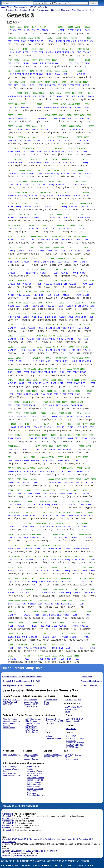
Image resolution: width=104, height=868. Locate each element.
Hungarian (38, 782)
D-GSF (10, 185)
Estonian (40, 778)
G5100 (35, 49)
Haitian (30, 782)
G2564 (19, 248)
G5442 (27, 656)
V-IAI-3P (60, 196)
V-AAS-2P (87, 52)
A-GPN (61, 30)
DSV (5, 755)
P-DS (85, 284)
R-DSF (83, 118)
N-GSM (40, 74)
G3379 (35, 590)
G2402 (17, 512)
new (39, 719)
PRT (19, 30)
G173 (85, 490)
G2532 (74, 38)
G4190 (66, 137)
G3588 (13, 27)
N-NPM (80, 129)
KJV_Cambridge (10, 767)
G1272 (43, 126)
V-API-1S (64, 273)
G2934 (65, 358)
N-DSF (25, 52)
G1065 (24, 38)
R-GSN (57, 295)
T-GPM (11, 196)
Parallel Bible (86, 677)
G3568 (28, 590)
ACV (30, 706)
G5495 (61, 590)
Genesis (43, 7)
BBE (67, 700)
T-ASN (81, 218)
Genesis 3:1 (8, 814)
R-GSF (58, 527)
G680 (80, 93)
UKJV (75, 709)
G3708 (86, 137)
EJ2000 (13, 776)
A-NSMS (44, 30)
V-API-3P (60, 185)
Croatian (39, 773)
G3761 (67, 93)
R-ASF (18, 317)
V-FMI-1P (81, 74)
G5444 (86, 192)
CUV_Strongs (75, 755)
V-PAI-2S (26, 262)
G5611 (45, 159)
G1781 (63, 292)
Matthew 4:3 (8, 856)
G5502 (43, 645)
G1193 (21, 567)
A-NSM (83, 273)
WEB (6, 702)
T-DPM (11, 163)
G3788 (79, 126)
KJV (5, 700)
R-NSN (48, 85)
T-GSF (17, 41)
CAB (61, 721)
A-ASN (51, 140)
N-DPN (79, 482)
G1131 (49, 192)
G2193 (84, 512)
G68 (87, 501)
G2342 (78, 27)
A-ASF (68, 648)
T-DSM (48, 63)
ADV (72, 52)
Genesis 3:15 (8, 823)
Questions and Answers (31, 861)
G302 (89, 115)
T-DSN (47, 372)
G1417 (18, 192)
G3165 (79, 49)
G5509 (11, 567)
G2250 (11, 126)
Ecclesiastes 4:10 (40, 851)
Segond (33, 757)
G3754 (42, 49)
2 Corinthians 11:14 (69, 839)
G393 (30, 501)
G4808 (11, 203)
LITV (36, 704)
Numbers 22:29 (24, 851)
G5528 (72, 501)
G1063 (48, 115)
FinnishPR (38, 780)
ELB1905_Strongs (74, 747)
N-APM (18, 505)
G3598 (48, 656)
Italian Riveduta (34, 787)
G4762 (10, 656)
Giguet (27, 755)
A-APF (45, 383)
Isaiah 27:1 (23, 839)
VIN (79, 700)
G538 (67, 336)
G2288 (10, 115)
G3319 (70, 82)
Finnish (30, 780)
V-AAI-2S (50, 306)
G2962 (50, 38)
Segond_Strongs (31, 759)
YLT (9, 700)
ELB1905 (79, 745)
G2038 (20, 623)
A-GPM (67, 549)
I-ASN (35, 52)
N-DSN (54, 372)
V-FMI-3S (49, 604)
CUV (67, 755)
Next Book (90, 10)
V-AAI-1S (84, 262)
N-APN (86, 196)
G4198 (10, 380)
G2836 (83, 369)
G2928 (17, 225)
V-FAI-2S (69, 416)
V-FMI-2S (12, 383)
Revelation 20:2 (9, 842)
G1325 (64, 170)
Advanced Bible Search (91, 681)
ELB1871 (70, 745)
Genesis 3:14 (8, 821)
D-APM (56, 571)
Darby (26, 702)
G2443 (10, 104)
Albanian (31, 767)
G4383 (10, 236)
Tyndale (14, 719)
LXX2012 (50, 723)
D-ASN (87, 328)
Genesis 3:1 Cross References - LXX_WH (21, 681)
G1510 (34, 27)
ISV (75, 700)
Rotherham (34, 702)
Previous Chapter (28, 10)
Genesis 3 (56, 10)
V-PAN (70, 582)
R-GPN (31, 41)
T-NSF (87, 63)
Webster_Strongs (33, 723)
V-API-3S (62, 626)
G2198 (84, 545)
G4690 (32, 402)
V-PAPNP (36, 140)
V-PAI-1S (11, 284)
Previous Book (13, 10)
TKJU (67, 712)
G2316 (66, 38)
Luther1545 (71, 736)
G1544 (83, 623)
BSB (5, 704)
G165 (70, 601)
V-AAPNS (12, 174)
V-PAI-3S (56, 85)
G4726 (18, 435)
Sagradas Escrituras (53, 755)
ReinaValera (49, 757)
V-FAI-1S (21, 394)
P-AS (79, 339)
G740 (69, 512)
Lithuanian (38, 789)
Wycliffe (7, 719)
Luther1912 (71, 741)
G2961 (66, 446)
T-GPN (71, 30)
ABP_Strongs (31, 719)
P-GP (63, 129)
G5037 (39, 225)
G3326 (18, 181)
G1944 (18, 358)
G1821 (10, 612)
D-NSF (48, 317)
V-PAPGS (36, 218)
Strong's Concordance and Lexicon (68, 861)
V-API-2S (66, 527)
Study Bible (6, 7)
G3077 (78, 424)
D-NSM (19, 416)
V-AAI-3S (39, 41)
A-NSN (31, 151)
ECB (26, 706)
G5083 (33, 413)
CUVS (67, 757)
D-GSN (39, 174)
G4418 (88, 413)
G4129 (46, 424)
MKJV (74, 707)
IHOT (47, 704)
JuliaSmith (33, 700)
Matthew (16, 721)
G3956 (61, 27)
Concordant (29, 704)
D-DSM (87, 251)
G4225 (18, 259)
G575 (10, 60)
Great (6, 723)
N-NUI (18, 196)
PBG (29, 791)
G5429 (43, 27)
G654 (10, 523)
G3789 (26, 27)
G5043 (63, 435)
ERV (14, 700)
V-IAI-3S (35, 30)
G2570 (51, 137)
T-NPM (72, 129)
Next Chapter (78, 10)
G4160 (38, 38)
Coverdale (8, 721)
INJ (9, 582)
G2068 (86, 49)
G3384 (58, 545)
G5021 (27, 645)
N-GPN (78, 30)
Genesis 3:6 (8, 816)
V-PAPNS (47, 427)
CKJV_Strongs (32, 732)
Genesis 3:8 (8, 819)
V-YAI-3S (40, 118)
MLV (35, 706)
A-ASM (63, 394)
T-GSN (34, 63)
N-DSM (55, 63)
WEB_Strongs (31, 728)
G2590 (39, 71)
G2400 (11, 578)
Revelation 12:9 (86, 839)
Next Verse (66, 10)
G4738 (54, 369)
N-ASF (61, 151)
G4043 (35, 214)
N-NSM (27, 30)
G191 (71, 203)
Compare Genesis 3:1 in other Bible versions (22, 677)
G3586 (26, 60)
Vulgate (49, 736)
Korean (30, 789)
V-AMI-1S (65, 295)
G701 (83, 148)
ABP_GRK (71, 719)
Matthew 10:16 (36, 839)
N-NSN (47, 151)
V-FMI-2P (43, 96)
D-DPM (38, 207)
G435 (87, 170)
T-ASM (56, 251)
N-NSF (11, 74)
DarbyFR (34, 755)
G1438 (38, 203)
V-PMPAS (12, 659)
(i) (18, 22)
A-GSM (11, 306)
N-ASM (18, 438)
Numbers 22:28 (9, 851)
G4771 (64, 126)
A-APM (21, 571)
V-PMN (21, 626)
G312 (70, 281)
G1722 (41, 60)
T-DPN (72, 482)
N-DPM (19, 163)
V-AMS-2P (82, 96)
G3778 (86, 292)
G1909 (10, 38)
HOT (68, 729)
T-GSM (58, 74)
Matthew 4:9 (32, 856)
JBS (57, 757)
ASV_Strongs (31, 726)
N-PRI (45, 229)
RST (37, 767)
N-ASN (88, 538)
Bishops (7, 726)
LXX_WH (80, 719)
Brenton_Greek (52, 721)
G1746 (43, 567)
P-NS (35, 361)
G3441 (10, 303)
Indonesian (32, 784)
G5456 (90, 203)
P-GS (75, 262)
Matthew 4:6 (20, 856)
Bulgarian (31, 773)
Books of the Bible (89, 686)
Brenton (58, 719)
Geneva (12, 723)
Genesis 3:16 (8, 825)
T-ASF (83, 207)
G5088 (53, 435)
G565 (39, 534)
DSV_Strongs (14, 755)
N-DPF (44, 438)
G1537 (52, 523)
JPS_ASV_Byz (10, 773)
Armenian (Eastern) (35, 771)
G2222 (77, 380)
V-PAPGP (85, 549)
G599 (23, 104)
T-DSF (18, 52)
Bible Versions (20, 7)
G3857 (55, 60)
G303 (28, 391)
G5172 (10, 623)
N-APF (61, 383)
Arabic (30, 769)
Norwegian (32, 793)
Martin (27, 757)
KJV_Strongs (31, 721)
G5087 (20, 391)
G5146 (17, 501)
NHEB (6, 776)
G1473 (41, 314)
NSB (71, 700)
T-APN (36, 648)
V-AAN (32, 163)
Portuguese (37, 791)
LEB (16, 702)
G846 (59, 93)
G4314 (77, 435)
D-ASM (27, 615)
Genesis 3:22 (8, 830)
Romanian (31, 795)
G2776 (44, 413)
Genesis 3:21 (8, 828)
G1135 (25, 49)
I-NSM (64, 284)
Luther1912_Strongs (75, 743)
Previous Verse (43, 10)
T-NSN (40, 151)
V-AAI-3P (41, 185)
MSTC (68, 707)
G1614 (44, 590)
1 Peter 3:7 (54, 851)
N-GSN (26, 63)
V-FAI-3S (34, 416)
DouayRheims (9, 728)
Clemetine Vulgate (54, 738)
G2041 (78, 479)
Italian (40, 784)
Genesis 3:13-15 (10, 839)
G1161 (20, 27)
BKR (29, 776)
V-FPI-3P (44, 129)
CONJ (74, 41)
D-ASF (29, 493)
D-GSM (60, 96)
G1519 (54, 148)
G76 (44, 225)
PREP (10, 41)
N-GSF (24, 41)
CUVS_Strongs (71, 759)
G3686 (88, 534)
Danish (35, 776)
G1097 (35, 137)
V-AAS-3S (46, 593)
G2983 (10, 170)
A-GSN (17, 63)
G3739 (31, 38)
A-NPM (50, 196)
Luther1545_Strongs (75, 738)
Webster (16, 769)
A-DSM (71, 85)
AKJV (11, 702)
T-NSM (13, 30)
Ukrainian (40, 795)
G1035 (61, 148)
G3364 (73, 49)
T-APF (54, 383)
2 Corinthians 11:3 (51, 839)
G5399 (63, 270)
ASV (18, 700)
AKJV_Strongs (32, 730)
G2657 (71, 159)
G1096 (25, 578)
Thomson (50, 719)
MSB (10, 704)
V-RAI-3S (26, 582)
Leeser (6, 771)
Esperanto (32, 778)
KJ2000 (68, 709)
